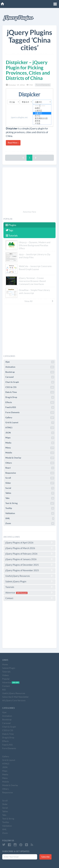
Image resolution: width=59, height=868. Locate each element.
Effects (30, 402)
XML (30, 519)
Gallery (30, 418)
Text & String (30, 503)
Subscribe (45, 857)
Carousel (30, 377)
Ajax (30, 362)
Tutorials (12, 236)
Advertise (29, 593)
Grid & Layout (30, 423)
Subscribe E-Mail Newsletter (15, 697)
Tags (9, 230)
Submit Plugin (9, 668)
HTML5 (30, 428)
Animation (30, 367)
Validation (30, 513)
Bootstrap (30, 372)
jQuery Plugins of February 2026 (29, 554)
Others (30, 463)
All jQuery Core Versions (14, 700)
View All (39, 301)
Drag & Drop (30, 397)
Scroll (30, 478)
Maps (30, 438)
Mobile (30, 453)
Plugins (11, 225)
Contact (29, 598)
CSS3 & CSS (30, 387)
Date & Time (30, 392)
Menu (30, 448)
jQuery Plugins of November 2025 (29, 570)
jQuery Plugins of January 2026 (29, 559)
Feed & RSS (30, 407)
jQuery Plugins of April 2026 (29, 543)
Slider (30, 483)
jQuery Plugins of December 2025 (29, 565)
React (30, 468)
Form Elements (43, 85)
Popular (6, 679)
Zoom (30, 523)
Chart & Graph (30, 382)
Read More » (13, 143)
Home (5, 664)
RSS (4, 690)
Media (30, 443)
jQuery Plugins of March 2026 (29, 548)
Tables (30, 493)
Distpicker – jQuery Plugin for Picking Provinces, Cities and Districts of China (28, 70)
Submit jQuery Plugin (29, 581)
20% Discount (22, 593)
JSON (30, 433)
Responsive (30, 473)
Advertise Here (29, 212)
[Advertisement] (29, 189)
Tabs (30, 498)
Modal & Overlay (30, 458)
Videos (5, 675)
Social (30, 488)
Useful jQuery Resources (29, 576)
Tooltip (30, 508)
